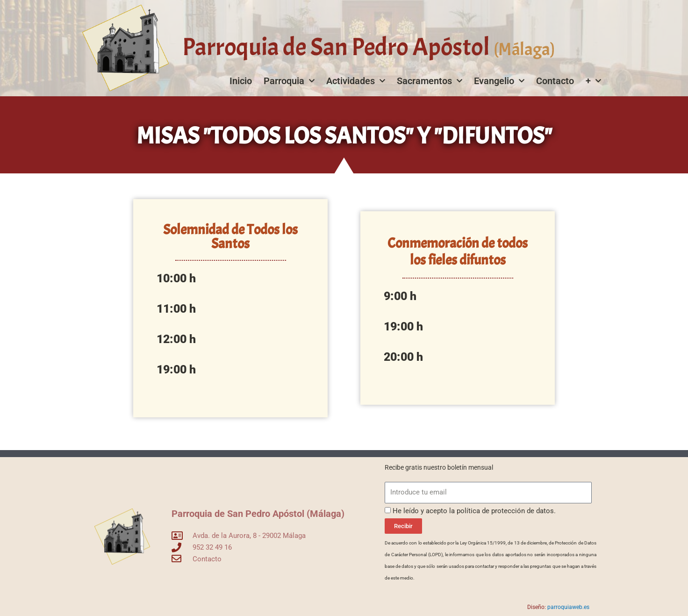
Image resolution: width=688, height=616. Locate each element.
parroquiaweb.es (568, 607)
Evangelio (499, 81)
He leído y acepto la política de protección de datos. (474, 511)
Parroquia (289, 81)
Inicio (241, 81)
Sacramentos (430, 81)
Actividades (356, 81)
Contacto (555, 81)
